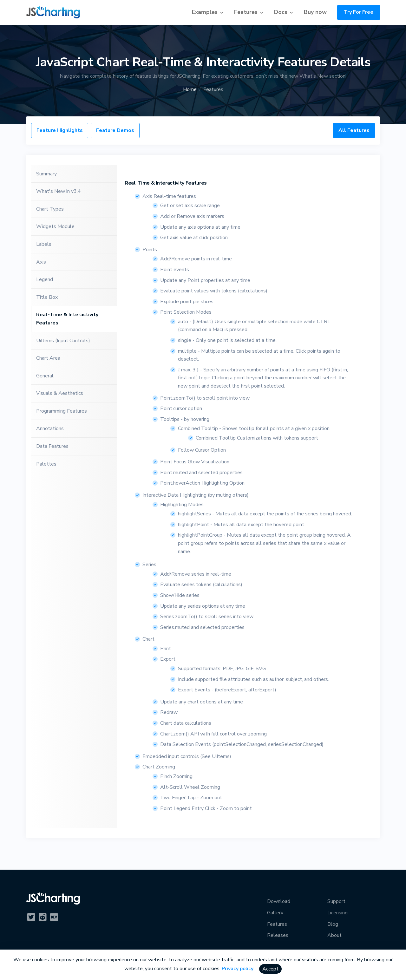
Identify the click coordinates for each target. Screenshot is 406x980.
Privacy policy (238, 969)
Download (279, 901)
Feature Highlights (60, 130)
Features (246, 12)
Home (190, 89)
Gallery (275, 913)
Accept (270, 969)
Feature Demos (115, 130)
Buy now (315, 12)
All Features (354, 130)
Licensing (337, 913)
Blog (333, 924)
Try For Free (359, 12)
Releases (278, 935)
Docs (281, 12)
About (334, 935)
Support (336, 901)
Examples (205, 12)
